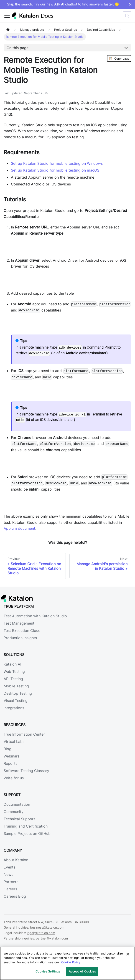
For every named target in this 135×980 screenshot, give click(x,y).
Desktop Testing (18, 693)
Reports (10, 763)
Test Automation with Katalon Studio (35, 616)
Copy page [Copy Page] (119, 58)
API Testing (13, 679)
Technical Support (19, 819)
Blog (8, 749)
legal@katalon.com (41, 933)
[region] (67, 963)
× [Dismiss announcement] (130, 4)
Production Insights (20, 638)
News (8, 874)
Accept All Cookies (82, 971)
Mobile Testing (16, 686)
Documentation (17, 804)
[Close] (128, 954)
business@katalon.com (47, 927)
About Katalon (16, 860)
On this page (18, 48)
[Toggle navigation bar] (7, 16)
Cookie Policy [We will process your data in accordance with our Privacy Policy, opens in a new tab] (71, 962)
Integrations (14, 708)
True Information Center (24, 734)
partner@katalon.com (52, 938)
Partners (11, 882)
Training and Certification (26, 826)
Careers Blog (15, 896)
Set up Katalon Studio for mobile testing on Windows (57, 163)
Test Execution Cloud (22, 631)
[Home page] (8, 30)
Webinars (11, 756)
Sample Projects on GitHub (27, 833)
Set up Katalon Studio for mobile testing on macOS (55, 170)
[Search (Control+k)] (127, 16)
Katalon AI (12, 664)
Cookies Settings (48, 971)
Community (14, 812)
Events (9, 867)
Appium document (19, 528)
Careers (10, 889)
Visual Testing (16, 701)
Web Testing (14, 671)
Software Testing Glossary (26, 771)
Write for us (14, 778)
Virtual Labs (14, 742)
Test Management (19, 623)
